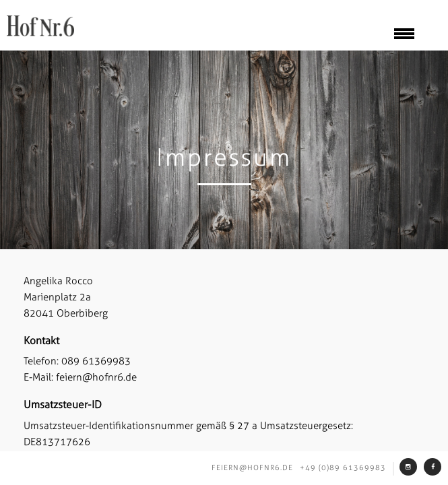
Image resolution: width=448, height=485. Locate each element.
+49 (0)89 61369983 (343, 468)
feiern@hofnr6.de (252, 468)
